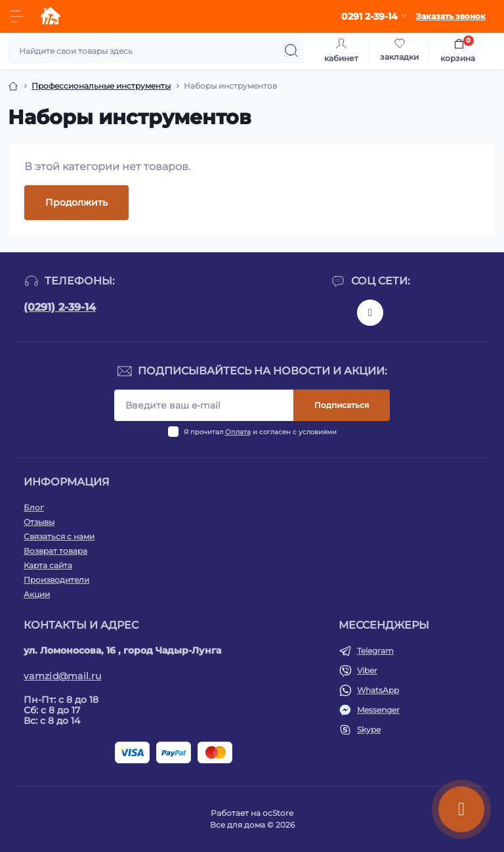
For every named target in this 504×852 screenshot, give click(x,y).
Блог (34, 507)
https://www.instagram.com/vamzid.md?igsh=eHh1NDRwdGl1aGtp (370, 313)
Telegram (375, 651)
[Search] (291, 51)
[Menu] (17, 16)
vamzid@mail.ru (62, 676)
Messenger (378, 710)
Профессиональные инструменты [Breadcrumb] (101, 86)
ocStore (278, 813)
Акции (37, 594)
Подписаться (342, 405)
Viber (367, 670)
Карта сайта (48, 565)
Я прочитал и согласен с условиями (260, 432)
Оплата (238, 432)
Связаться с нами (59, 536)
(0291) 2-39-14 (60, 307)
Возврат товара (55, 551)
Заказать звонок (451, 16)
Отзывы (39, 522)
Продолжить (76, 202)
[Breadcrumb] (13, 86)
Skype (369, 729)
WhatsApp (378, 690)
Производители (56, 580)
